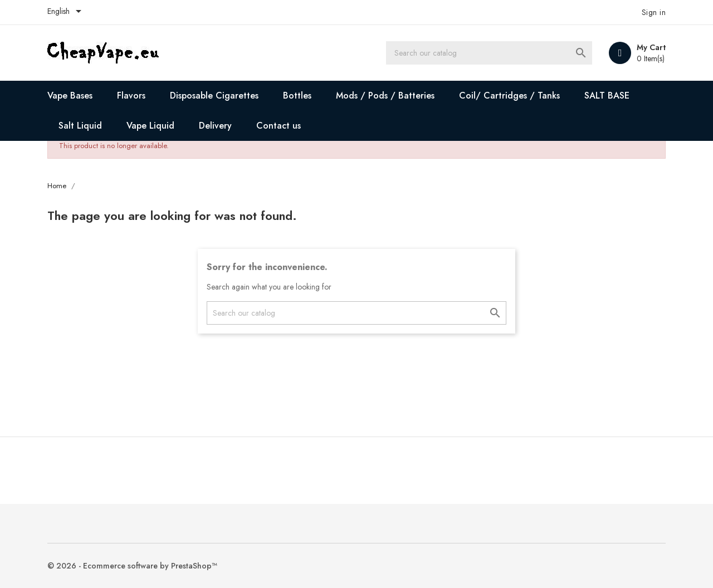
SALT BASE (607, 95)
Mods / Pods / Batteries (385, 95)
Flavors (131, 95)
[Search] (489, 53)
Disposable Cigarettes (214, 95)
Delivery (215, 126)
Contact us (279, 126)
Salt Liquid (80, 126)
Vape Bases (70, 95)
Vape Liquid (150, 126)
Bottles (297, 95)
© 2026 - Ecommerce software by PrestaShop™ (132, 566)
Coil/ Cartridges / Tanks (509, 95)
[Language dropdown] (66, 12)
